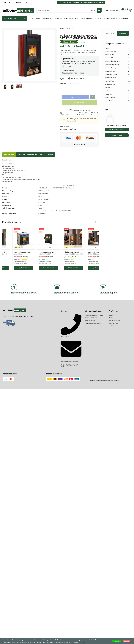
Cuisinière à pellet (110, 78)
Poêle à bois (72, 129)
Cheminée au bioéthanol (112, 65)
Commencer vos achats (117, 130)
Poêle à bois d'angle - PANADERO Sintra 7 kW (61, 253)
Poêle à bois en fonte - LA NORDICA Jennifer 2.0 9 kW (13, 253)
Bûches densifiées (110, 51)
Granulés (107, 88)
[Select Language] (21, 2)
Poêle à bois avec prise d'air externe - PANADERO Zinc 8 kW (87, 253)
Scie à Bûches (109, 101)
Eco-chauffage (109, 81)
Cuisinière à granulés (111, 74)
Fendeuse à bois (110, 84)
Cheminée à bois (110, 58)
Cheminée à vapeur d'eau (112, 61)
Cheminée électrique (111, 68)
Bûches (107, 48)
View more (82, 642)
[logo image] (18, 10)
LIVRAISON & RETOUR (66, 115)
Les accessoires (110, 91)
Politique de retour (117, 135)
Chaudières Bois (110, 55)
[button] (98, 222)
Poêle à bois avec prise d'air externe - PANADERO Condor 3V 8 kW (38, 253)
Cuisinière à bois (110, 71)
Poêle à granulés (110, 97)
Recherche (123, 33)
